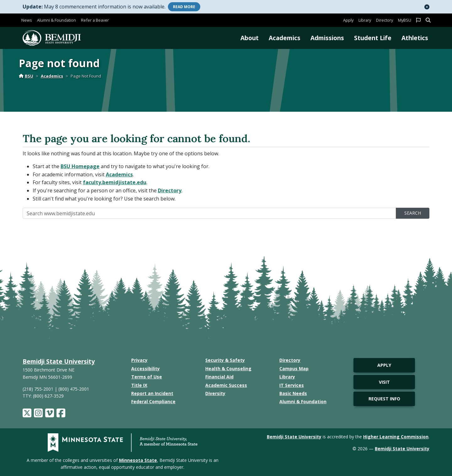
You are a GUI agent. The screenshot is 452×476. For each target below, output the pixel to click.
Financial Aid (219, 377)
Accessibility (145, 369)
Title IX (139, 385)
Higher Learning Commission (396, 437)
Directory (385, 20)
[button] (427, 7)
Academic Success (226, 385)
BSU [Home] (26, 76)
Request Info (384, 399)
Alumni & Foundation (56, 20)
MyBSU (405, 20)
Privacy (139, 360)
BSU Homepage (80, 166)
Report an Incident (152, 393)
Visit (384, 382)
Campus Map (294, 369)
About (250, 38)
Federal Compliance (153, 401)
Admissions (327, 38)
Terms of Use (147, 377)
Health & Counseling (228, 369)
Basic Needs (293, 393)
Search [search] (413, 213)
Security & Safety (225, 360)
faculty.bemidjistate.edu (115, 182)
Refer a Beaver (95, 20)
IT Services (292, 385)
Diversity (215, 393)
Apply (348, 20)
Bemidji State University (59, 361)
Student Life (373, 38)
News (27, 20)
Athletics (415, 38)
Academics (285, 38)
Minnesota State (138, 460)
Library (365, 20)
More (184, 7)
